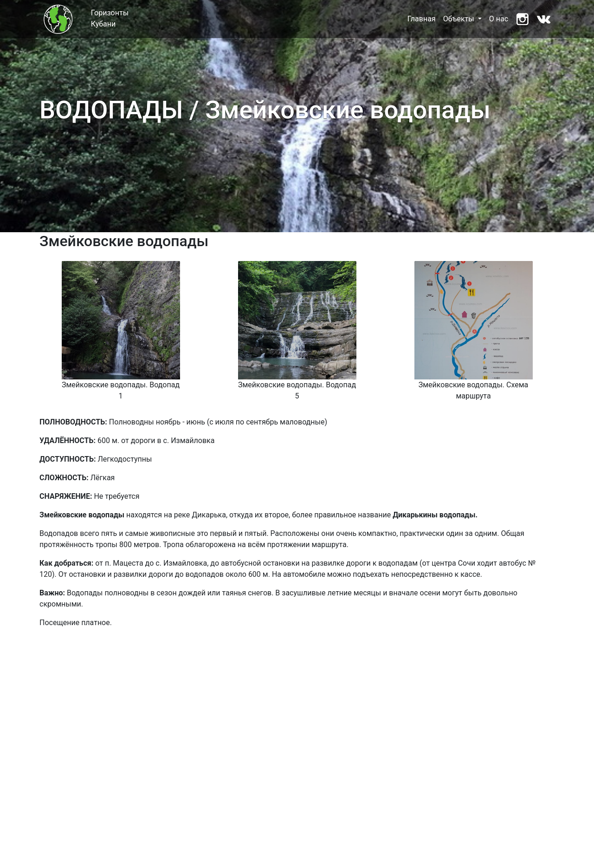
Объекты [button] (460, 19)
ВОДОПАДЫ (111, 110)
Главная (422, 19)
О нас (499, 19)
